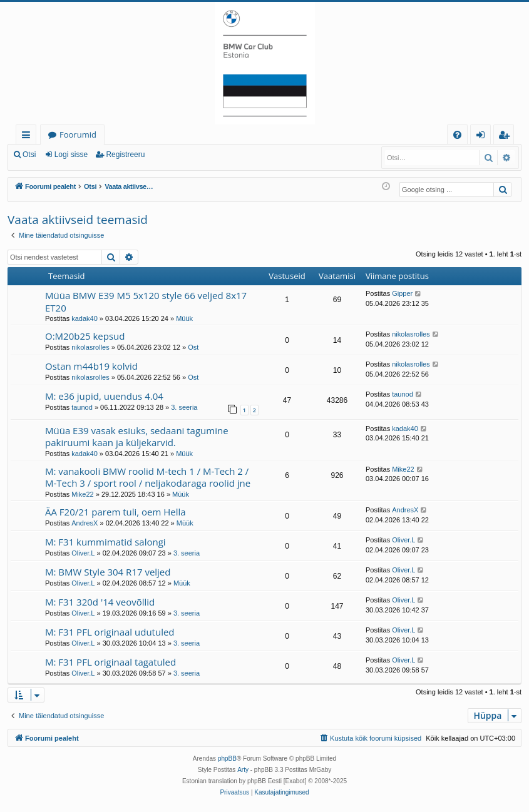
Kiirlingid (28, 137)
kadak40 (85, 318)
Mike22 (82, 494)
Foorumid (78, 134)
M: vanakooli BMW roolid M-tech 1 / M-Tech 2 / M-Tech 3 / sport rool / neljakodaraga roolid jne (148, 477)
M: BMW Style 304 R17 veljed (108, 572)
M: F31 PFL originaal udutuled (110, 632)
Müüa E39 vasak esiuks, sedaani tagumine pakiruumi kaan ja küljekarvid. (137, 436)
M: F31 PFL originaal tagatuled (110, 662)
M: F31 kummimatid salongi (105, 542)
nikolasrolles (90, 347)
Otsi (29, 155)
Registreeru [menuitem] (506, 137)
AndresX (85, 523)
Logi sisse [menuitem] (483, 137)
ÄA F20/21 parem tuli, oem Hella (116, 512)
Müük (184, 318)
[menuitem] (457, 135)
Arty (243, 770)
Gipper (402, 293)
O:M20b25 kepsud (85, 336)
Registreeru (125, 155)
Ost (193, 347)
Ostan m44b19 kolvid (91, 366)
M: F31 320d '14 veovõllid (100, 602)
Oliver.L (83, 553)
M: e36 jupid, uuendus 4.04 (104, 396)
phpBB (227, 759)
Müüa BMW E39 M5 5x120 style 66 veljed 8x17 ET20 (146, 301)
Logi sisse (71, 155)
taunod (82, 407)
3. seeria (184, 407)
